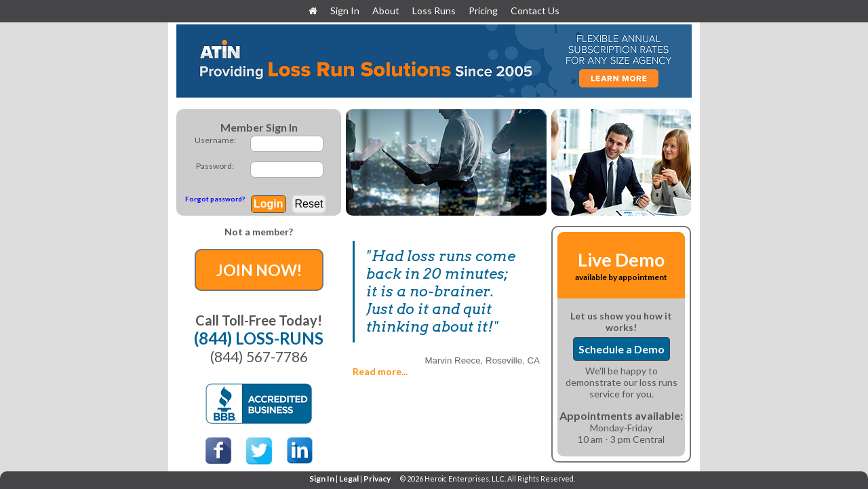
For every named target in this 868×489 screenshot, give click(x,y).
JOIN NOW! (259, 270)
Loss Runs (434, 11)
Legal (349, 478)
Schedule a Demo (622, 349)
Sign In (346, 11)
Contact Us (535, 11)
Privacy (377, 478)
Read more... (380, 371)
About (386, 11)
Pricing (483, 11)
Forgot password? (215, 199)
